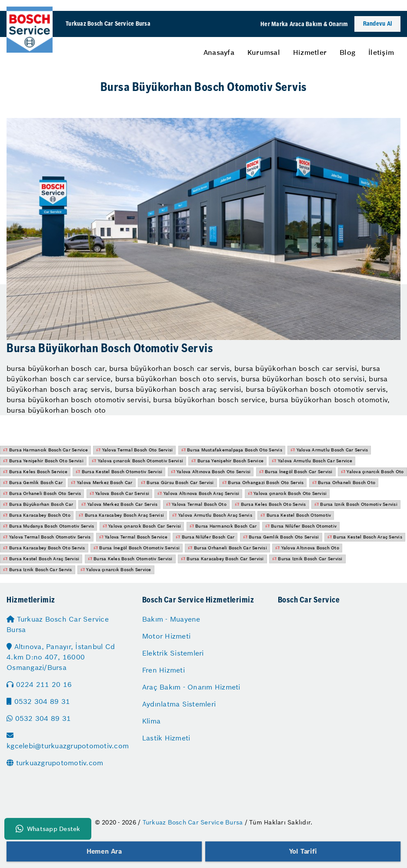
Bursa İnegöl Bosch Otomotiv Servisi (137, 548)
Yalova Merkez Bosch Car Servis (119, 504)
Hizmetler (310, 52)
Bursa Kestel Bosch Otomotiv (296, 515)
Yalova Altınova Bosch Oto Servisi (211, 472)
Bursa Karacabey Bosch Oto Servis (44, 548)
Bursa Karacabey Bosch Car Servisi (222, 559)
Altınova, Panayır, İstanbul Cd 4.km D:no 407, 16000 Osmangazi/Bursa (61, 657)
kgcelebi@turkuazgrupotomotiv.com (68, 741)
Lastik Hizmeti (166, 738)
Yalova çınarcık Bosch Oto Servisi (287, 493)
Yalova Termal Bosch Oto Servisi (134, 450)
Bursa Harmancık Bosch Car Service (45, 450)
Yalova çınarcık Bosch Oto (372, 472)
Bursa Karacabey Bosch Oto (37, 515)
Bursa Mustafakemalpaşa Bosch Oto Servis (232, 450)
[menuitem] (219, 52)
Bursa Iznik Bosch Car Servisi (307, 559)
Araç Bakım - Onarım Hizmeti (191, 687)
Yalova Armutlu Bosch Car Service (312, 461)
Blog (347, 52)
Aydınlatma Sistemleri (179, 704)
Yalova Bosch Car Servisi (120, 493)
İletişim (381, 52)
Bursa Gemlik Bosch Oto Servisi (281, 537)
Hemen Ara (104, 851)
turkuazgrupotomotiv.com (55, 763)
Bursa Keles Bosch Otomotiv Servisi (130, 559)
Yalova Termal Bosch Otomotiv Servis (47, 537)
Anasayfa (219, 52)
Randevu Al (378, 24)
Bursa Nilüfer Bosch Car (205, 537)
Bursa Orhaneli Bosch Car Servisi (227, 548)
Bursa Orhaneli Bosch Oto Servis (42, 493)
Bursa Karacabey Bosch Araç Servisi (121, 515)
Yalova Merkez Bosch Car (102, 483)
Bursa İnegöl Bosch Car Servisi (296, 472)
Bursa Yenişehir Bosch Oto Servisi (43, 461)
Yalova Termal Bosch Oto (196, 504)
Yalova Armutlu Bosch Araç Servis (212, 515)
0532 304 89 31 (38, 701)
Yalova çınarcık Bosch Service (116, 570)
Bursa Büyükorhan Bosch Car (38, 504)
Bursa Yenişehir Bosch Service (227, 461)
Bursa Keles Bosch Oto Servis (270, 504)
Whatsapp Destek (48, 829)
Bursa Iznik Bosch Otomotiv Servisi (356, 504)
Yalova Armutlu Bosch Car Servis (329, 450)
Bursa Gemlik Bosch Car (33, 483)
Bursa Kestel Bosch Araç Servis (365, 537)
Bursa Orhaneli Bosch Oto (344, 483)
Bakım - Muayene (171, 619)
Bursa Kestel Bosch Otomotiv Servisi (119, 472)
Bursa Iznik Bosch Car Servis (38, 570)
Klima (151, 721)
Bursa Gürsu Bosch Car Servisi (177, 483)
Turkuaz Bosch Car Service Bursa (58, 624)
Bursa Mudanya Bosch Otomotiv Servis (48, 526)
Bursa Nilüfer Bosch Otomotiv (301, 526)
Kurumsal (264, 52)
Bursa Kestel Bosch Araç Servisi (41, 559)
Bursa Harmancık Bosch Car (223, 526)
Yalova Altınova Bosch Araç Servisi (198, 493)
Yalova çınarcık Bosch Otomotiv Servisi (137, 461)
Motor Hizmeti (166, 636)
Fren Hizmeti (163, 670)
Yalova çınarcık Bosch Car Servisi (142, 526)
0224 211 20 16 (39, 684)
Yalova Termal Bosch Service (133, 537)
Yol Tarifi (303, 851)
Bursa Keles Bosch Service (35, 472)
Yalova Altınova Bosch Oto (307, 548)
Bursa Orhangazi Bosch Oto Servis (263, 483)
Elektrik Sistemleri (173, 653)
